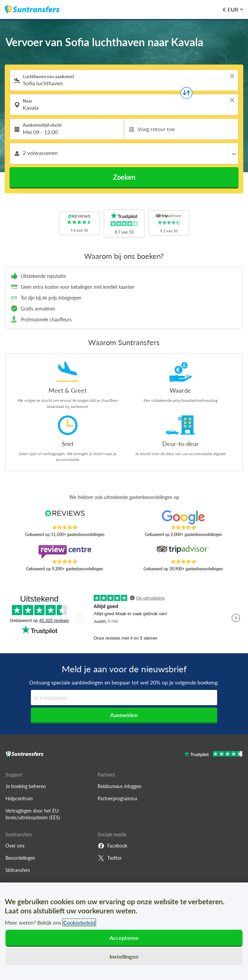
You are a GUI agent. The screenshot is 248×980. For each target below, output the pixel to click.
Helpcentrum (19, 798)
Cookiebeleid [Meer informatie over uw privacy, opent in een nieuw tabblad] (79, 922)
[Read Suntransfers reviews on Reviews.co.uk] (65, 517)
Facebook (112, 846)
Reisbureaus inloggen (120, 786)
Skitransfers (18, 870)
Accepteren (124, 938)
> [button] (232, 76)
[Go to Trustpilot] (213, 755)
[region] (124, 931)
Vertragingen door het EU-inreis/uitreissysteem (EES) (33, 814)
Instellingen (124, 956)
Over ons (15, 846)
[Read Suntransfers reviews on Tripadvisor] (183, 552)
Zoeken (124, 177)
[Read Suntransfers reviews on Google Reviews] (183, 517)
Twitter (110, 858)
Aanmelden (124, 715)
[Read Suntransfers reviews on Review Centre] (65, 552)
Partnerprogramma (117, 798)
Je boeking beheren (26, 786)
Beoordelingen (20, 858)
